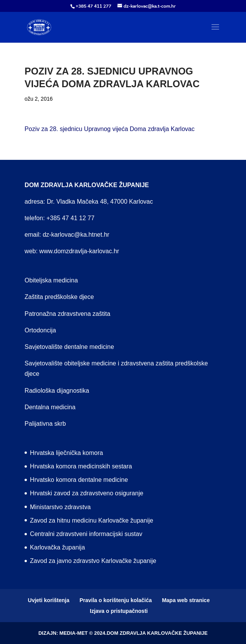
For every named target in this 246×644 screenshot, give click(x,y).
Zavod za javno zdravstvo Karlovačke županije (93, 561)
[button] (215, 32)
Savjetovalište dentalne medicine (69, 347)
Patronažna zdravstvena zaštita (67, 314)
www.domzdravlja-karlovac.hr (79, 251)
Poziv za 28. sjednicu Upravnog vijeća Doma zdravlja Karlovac (110, 129)
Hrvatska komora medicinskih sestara (81, 466)
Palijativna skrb (45, 424)
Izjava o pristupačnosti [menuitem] (119, 611)
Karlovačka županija (57, 547)
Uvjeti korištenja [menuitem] (49, 600)
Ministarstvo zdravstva (60, 507)
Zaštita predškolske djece (59, 297)
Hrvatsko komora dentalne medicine (79, 480)
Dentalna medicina (50, 407)
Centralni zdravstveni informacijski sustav (86, 534)
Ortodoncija (40, 330)
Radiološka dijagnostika (57, 391)
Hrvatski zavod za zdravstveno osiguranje (87, 493)
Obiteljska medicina (51, 280)
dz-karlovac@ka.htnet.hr (76, 235)
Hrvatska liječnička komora (66, 453)
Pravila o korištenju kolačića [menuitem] (116, 600)
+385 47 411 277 (93, 6)
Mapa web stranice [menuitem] (186, 600)
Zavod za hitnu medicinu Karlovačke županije (92, 520)
